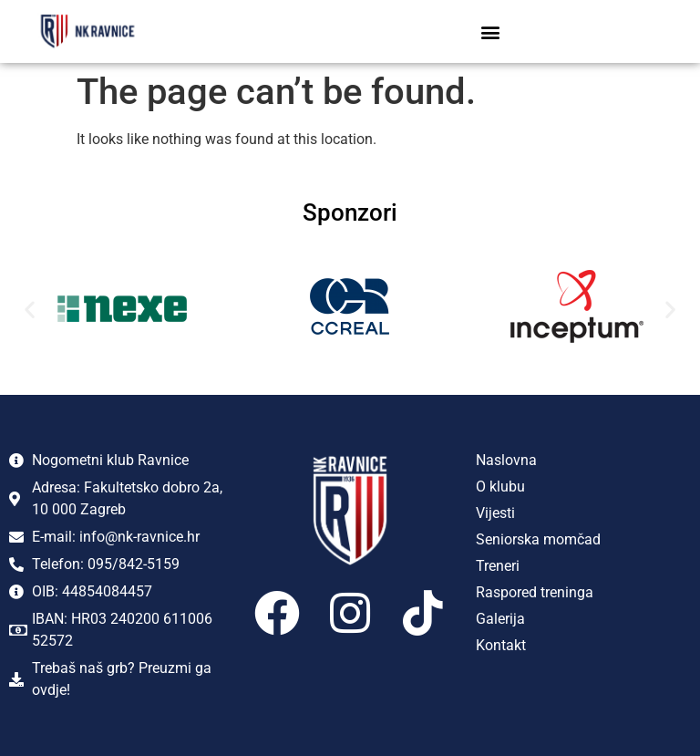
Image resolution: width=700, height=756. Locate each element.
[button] (490, 31)
